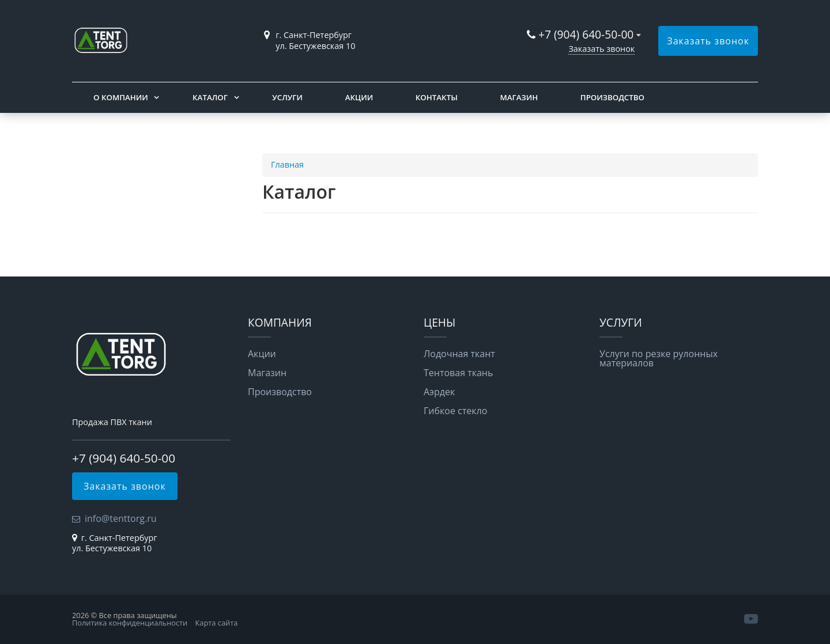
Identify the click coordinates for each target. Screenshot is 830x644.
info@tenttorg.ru (121, 518)
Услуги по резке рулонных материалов (659, 358)
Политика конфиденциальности (130, 623)
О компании (121, 97)
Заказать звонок (601, 49)
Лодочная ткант (459, 354)
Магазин (519, 97)
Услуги (287, 97)
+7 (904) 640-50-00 (586, 34)
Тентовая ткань (458, 373)
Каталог (210, 97)
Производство (612, 97)
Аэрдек (439, 392)
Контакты (437, 97)
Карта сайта (217, 623)
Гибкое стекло (455, 411)
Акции (359, 97)
